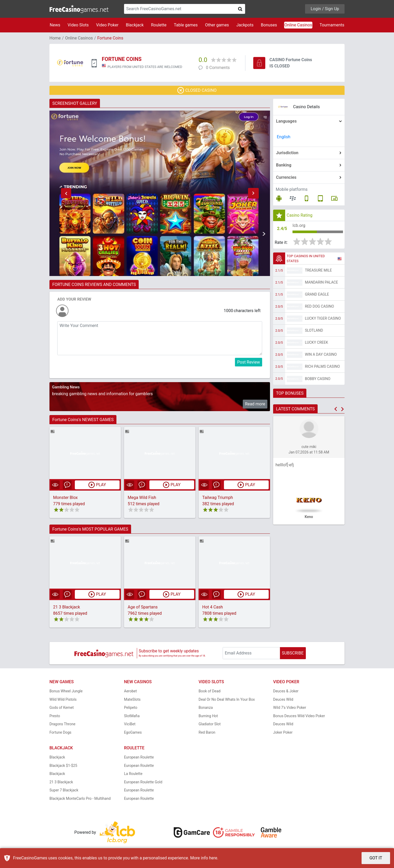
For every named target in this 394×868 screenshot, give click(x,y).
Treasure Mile (319, 270)
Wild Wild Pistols (63, 699)
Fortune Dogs (60, 732)
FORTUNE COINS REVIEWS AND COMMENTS (94, 284)
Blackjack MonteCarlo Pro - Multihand (80, 798)
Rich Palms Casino (323, 366)
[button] (66, 193)
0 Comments (218, 68)
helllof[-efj (285, 465)
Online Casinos (298, 25)
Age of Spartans (143, 607)
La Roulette (133, 774)
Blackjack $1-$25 (63, 766)
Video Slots (78, 25)
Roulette (159, 25)
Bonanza (206, 708)
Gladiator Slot (210, 724)
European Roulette (139, 757)
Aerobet (130, 691)
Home (55, 38)
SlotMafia (132, 716)
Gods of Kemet (62, 708)
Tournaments (332, 25)
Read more (255, 404)
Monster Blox (65, 498)
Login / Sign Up (325, 9)
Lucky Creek (317, 342)
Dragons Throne (62, 724)
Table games (186, 25)
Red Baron (207, 732)
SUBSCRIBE (293, 653)
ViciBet (130, 724)
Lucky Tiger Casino (323, 318)
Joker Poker (283, 732)
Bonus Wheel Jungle (66, 691)
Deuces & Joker (286, 691)
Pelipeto (131, 708)
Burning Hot (208, 716)
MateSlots (132, 699)
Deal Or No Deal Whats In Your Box (227, 699)
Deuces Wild (283, 699)
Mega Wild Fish (142, 498)
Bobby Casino (318, 379)
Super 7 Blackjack (64, 790)
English (284, 137)
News (55, 25)
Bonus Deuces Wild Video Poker (299, 716)
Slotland (314, 330)
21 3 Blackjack (67, 607)
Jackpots (245, 25)
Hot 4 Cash (213, 607)
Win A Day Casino (321, 354)
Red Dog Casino (320, 306)
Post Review (249, 362)
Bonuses (269, 25)
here (213, 858)
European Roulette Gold (143, 782)
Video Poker (107, 25)
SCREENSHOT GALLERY (75, 103)
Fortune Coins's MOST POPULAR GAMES (90, 529)
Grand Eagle (317, 294)
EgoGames (133, 732)
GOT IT (376, 858)
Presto (55, 716)
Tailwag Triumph (218, 498)
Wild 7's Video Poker (290, 708)
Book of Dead (210, 691)
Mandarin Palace (322, 282)
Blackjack (135, 25)
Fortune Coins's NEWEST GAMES (83, 420)
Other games (217, 25)
